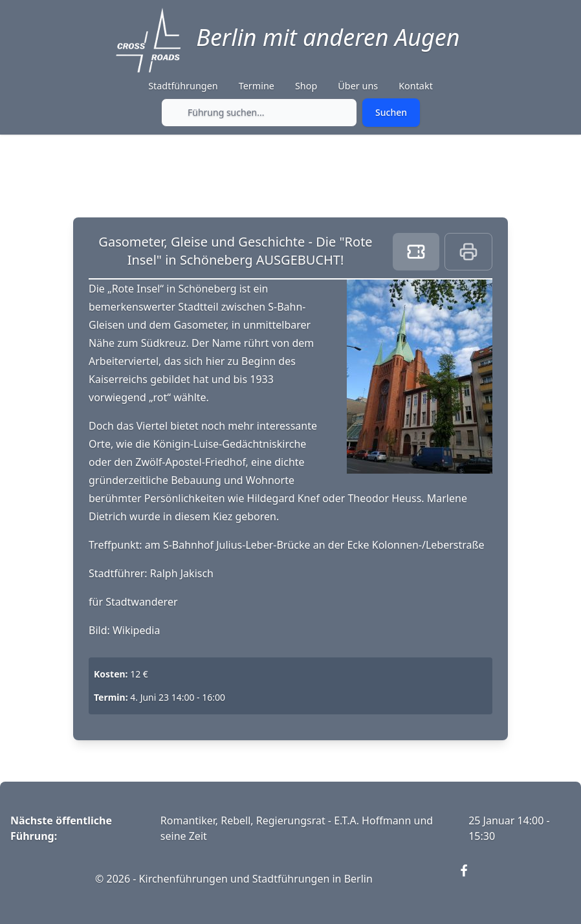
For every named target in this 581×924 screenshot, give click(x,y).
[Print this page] (468, 252)
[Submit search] (391, 113)
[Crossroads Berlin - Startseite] (148, 40)
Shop (306, 86)
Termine (257, 86)
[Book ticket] (416, 252)
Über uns (358, 86)
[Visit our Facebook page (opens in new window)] (472, 879)
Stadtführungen (183, 86)
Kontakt (416, 86)
